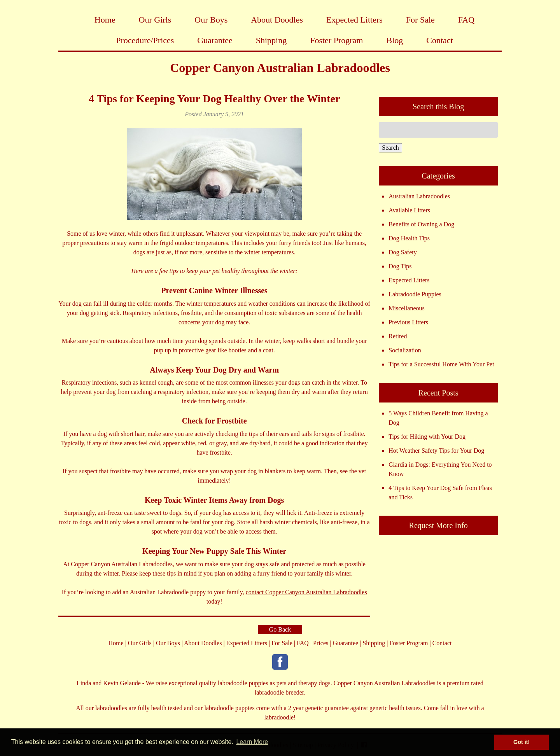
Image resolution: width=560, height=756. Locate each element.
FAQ (466, 20)
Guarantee (215, 40)
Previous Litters (408, 322)
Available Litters (409, 210)
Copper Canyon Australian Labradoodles (280, 68)
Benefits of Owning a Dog (421, 224)
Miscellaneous (406, 308)
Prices (321, 643)
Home (105, 20)
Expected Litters (354, 20)
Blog (395, 40)
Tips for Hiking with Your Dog (427, 437)
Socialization (405, 350)
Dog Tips (400, 266)
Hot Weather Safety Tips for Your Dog (436, 451)
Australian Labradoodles (419, 196)
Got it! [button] (521, 742)
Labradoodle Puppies (415, 294)
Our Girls (155, 20)
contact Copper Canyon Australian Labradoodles (306, 592)
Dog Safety (402, 252)
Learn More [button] (252, 742)
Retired (398, 336)
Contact (439, 40)
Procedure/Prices (145, 40)
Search (390, 148)
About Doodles (277, 20)
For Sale (420, 20)
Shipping (271, 40)
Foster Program (336, 40)
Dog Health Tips (409, 238)
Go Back (280, 629)
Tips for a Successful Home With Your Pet (441, 364)
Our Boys (211, 20)
